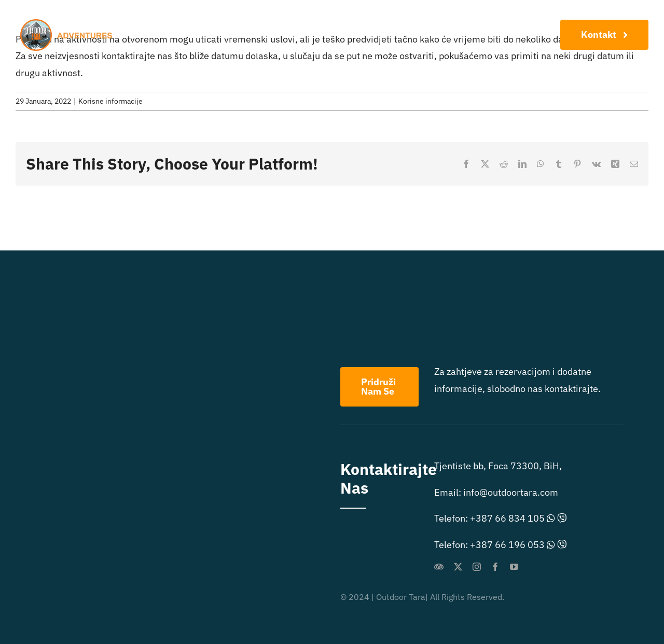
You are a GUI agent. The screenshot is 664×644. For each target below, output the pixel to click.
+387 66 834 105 (507, 518)
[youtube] (514, 567)
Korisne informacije (110, 101)
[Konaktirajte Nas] (604, 35)
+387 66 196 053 (507, 545)
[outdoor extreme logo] (69, 24)
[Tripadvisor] (439, 567)
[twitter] (458, 567)
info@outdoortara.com (511, 492)
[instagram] (477, 567)
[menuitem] (424, 48)
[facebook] (495, 567)
